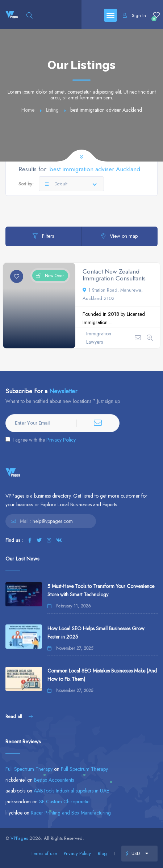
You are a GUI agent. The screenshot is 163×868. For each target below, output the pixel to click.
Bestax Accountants (54, 780)
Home (28, 110)
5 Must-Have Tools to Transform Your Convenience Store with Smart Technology (101, 590)
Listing (52, 110)
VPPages (19, 838)
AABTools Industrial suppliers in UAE (71, 791)
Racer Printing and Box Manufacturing (71, 813)
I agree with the (41, 440)
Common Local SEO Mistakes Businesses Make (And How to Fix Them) (102, 675)
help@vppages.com (53, 521)
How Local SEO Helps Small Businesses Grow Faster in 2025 (96, 633)
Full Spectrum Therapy (29, 769)
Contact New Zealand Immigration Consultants (114, 275)
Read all (19, 716)
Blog (102, 853)
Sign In (134, 15)
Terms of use (44, 853)
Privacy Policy (61, 440)
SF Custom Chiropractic (64, 802)
